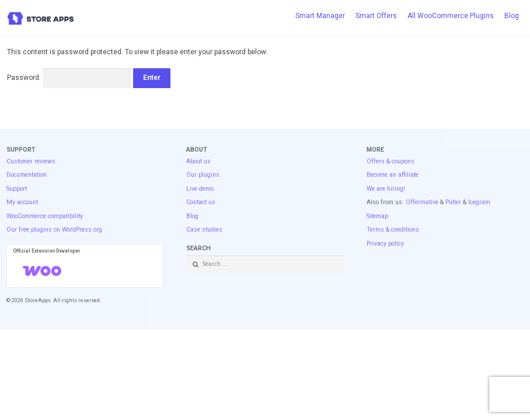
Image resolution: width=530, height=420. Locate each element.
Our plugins (203, 175)
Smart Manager (320, 16)
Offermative (422, 202)
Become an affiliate (393, 175)
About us (198, 161)
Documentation (27, 175)
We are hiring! (386, 189)
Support (17, 189)
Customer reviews (31, 161)
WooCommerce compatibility (45, 216)
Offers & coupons (390, 161)
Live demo (200, 189)
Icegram (479, 202)
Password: (69, 78)
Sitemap (377, 216)
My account (22, 202)
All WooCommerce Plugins (451, 16)
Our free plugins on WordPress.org (54, 230)
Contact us (201, 202)
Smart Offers (376, 16)
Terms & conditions (393, 230)
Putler (453, 202)
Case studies (204, 230)
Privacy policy (385, 244)
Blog (512, 16)
